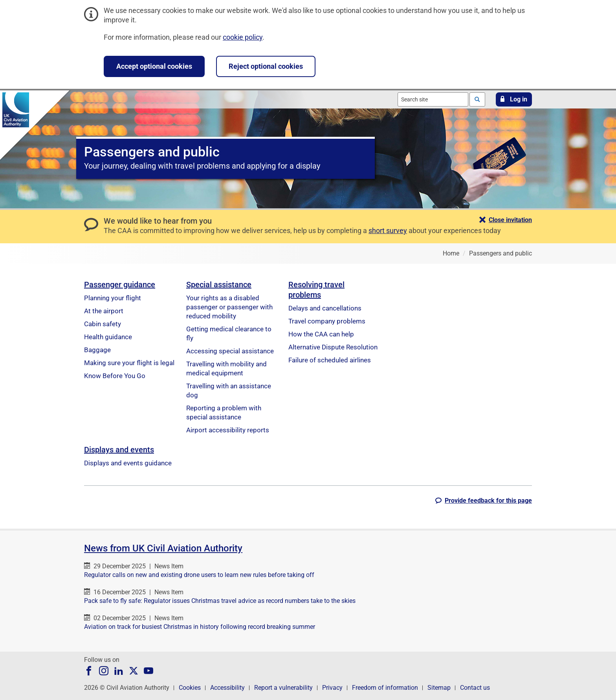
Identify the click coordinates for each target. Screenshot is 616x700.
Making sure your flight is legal (129, 363)
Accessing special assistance (230, 351)
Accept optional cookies (154, 66)
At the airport (104, 311)
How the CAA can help (321, 334)
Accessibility (227, 688)
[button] (514, 99)
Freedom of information (385, 688)
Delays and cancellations (325, 308)
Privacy (332, 688)
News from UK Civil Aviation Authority (163, 548)
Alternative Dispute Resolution (333, 347)
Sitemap (439, 688)
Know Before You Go (115, 376)
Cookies (190, 688)
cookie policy (243, 37)
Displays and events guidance (128, 463)
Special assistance (219, 285)
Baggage (97, 350)
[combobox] (433, 99)
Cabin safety (103, 324)
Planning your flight (113, 298)
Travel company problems (327, 321)
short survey (388, 231)
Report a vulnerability (283, 688)
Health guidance (108, 337)
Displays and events (119, 450)
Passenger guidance (120, 285)
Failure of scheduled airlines (330, 360)
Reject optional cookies (266, 66)
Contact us (475, 688)
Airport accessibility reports (228, 430)
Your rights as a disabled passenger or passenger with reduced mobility (229, 307)
